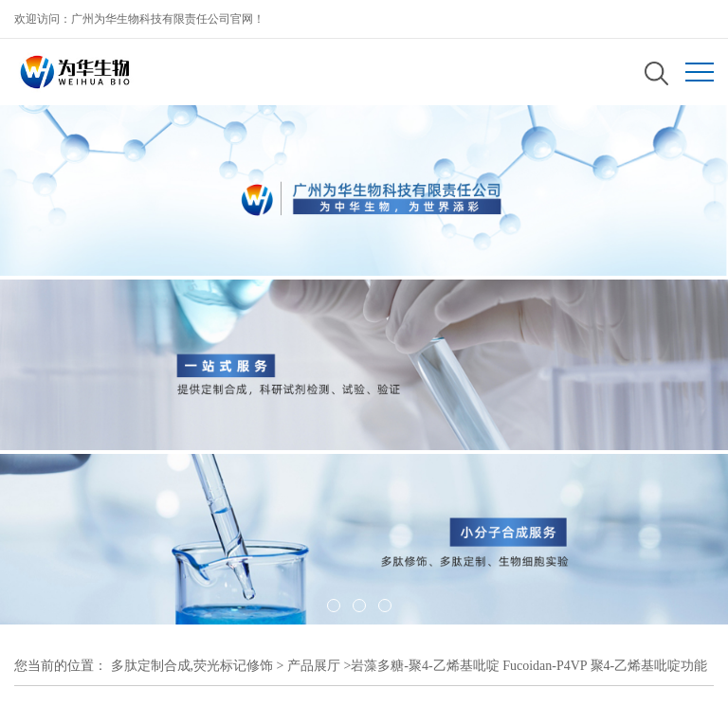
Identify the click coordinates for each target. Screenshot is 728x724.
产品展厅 (314, 666)
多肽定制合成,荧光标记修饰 (192, 666)
